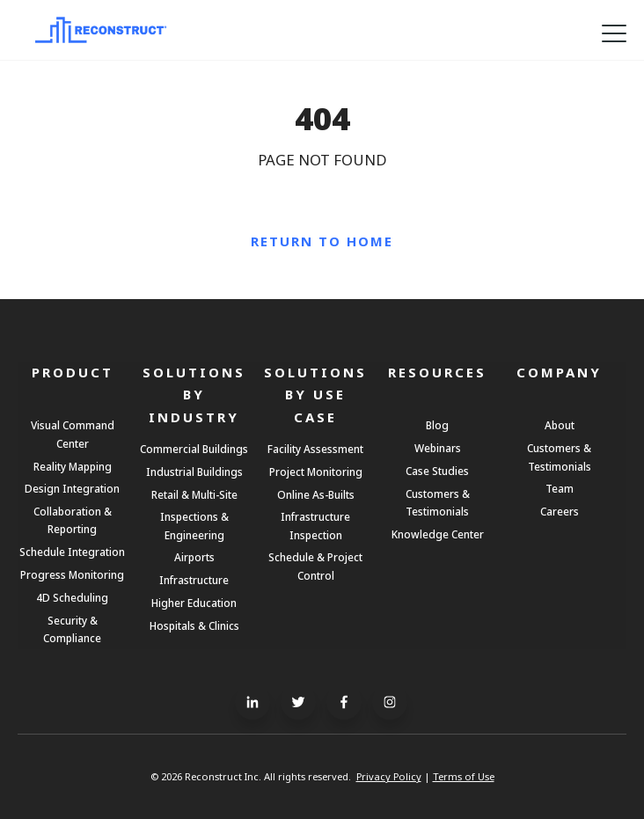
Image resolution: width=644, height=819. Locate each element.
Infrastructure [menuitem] (194, 580)
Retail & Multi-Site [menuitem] (194, 494)
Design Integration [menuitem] (72, 488)
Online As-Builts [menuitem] (316, 494)
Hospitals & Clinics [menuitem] (194, 625)
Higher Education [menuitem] (194, 603)
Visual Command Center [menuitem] (73, 434)
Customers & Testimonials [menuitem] (438, 502)
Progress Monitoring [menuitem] (72, 574)
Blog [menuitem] (437, 425)
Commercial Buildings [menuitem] (194, 449)
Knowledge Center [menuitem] (438, 534)
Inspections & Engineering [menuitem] (194, 525)
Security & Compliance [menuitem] (72, 629)
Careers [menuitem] (560, 511)
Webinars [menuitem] (438, 448)
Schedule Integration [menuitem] (72, 552)
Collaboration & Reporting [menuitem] (73, 520)
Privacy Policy (389, 776)
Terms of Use (464, 776)
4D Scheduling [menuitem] (72, 597)
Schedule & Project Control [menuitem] (315, 566)
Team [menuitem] (560, 488)
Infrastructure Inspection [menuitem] (315, 525)
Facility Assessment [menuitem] (315, 449)
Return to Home (322, 241)
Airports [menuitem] (194, 557)
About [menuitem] (560, 425)
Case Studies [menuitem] (437, 471)
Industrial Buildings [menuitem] (194, 472)
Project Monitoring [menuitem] (316, 472)
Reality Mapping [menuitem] (73, 466)
